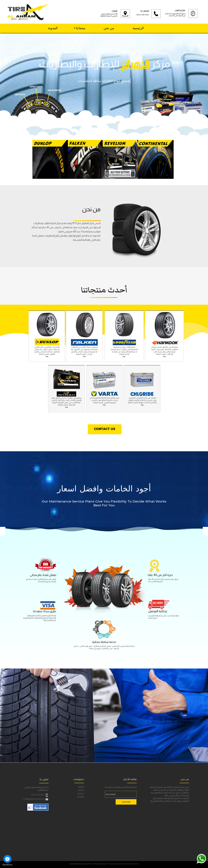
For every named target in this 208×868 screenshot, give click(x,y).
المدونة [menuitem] (53, 28)
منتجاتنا (81, 790)
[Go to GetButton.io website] (7, 865)
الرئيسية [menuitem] (138, 28)
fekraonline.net (133, 864)
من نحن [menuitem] (109, 28)
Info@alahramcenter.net (34, 799)
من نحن (81, 793)
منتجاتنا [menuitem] (79, 28)
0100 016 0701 (143, 15)
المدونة (81, 787)
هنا (84, 356)
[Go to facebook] (7, 859)
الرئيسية (81, 797)
